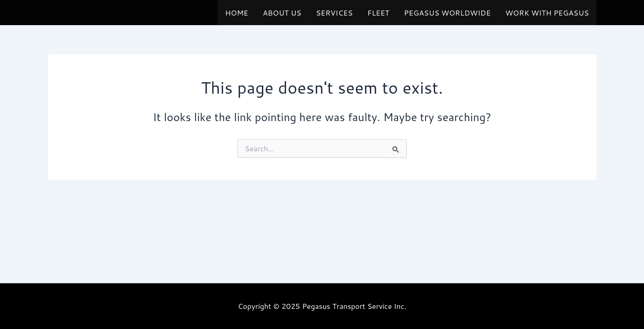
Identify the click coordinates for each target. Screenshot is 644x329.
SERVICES (334, 13)
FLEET (378, 13)
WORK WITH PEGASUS (547, 13)
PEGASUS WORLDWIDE (447, 13)
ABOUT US (282, 13)
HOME (236, 13)
